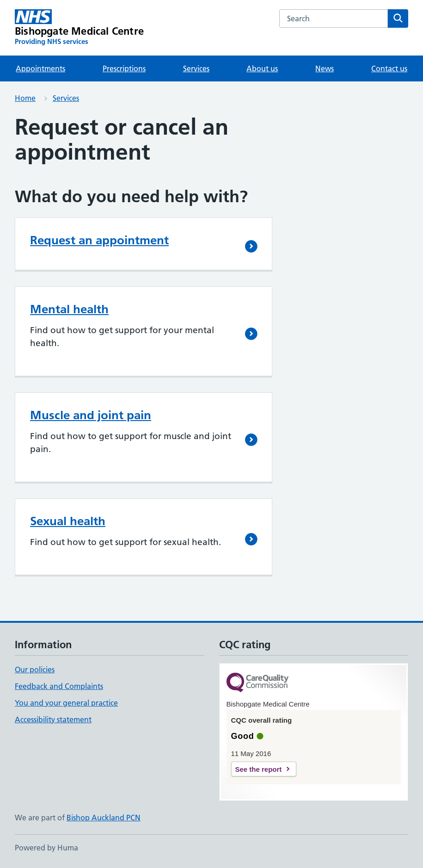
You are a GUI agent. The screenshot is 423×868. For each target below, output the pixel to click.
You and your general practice (66, 703)
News (325, 68)
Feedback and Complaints (59, 686)
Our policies (35, 670)
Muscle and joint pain (91, 415)
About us (262, 68)
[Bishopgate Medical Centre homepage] (79, 28)
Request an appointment (99, 240)
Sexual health (68, 521)
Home (25, 98)
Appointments (40, 68)
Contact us (389, 68)
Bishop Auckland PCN (104, 818)
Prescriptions (124, 68)
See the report (259, 769)
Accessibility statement (53, 719)
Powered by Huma (46, 848)
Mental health (69, 309)
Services (196, 68)
